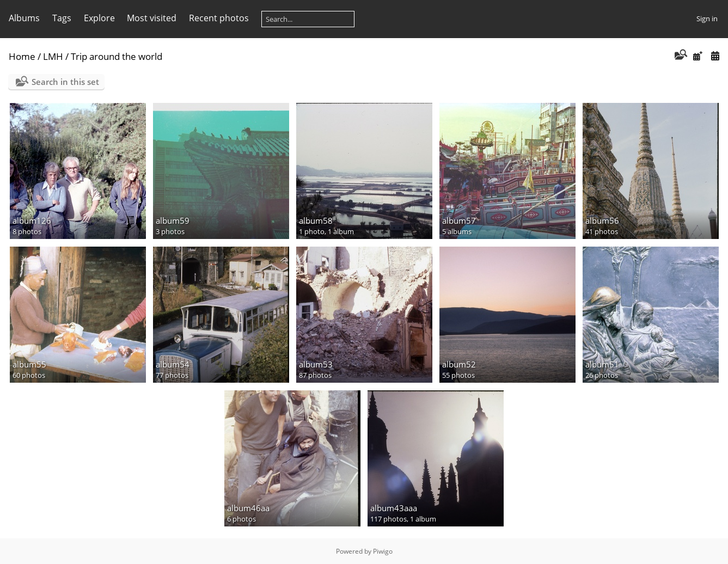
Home (22, 56)
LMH (53, 56)
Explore (99, 18)
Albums (24, 18)
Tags (62, 18)
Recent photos (219, 18)
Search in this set (65, 82)
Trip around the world (117, 56)
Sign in (707, 19)
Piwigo (383, 551)
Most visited (152, 18)
